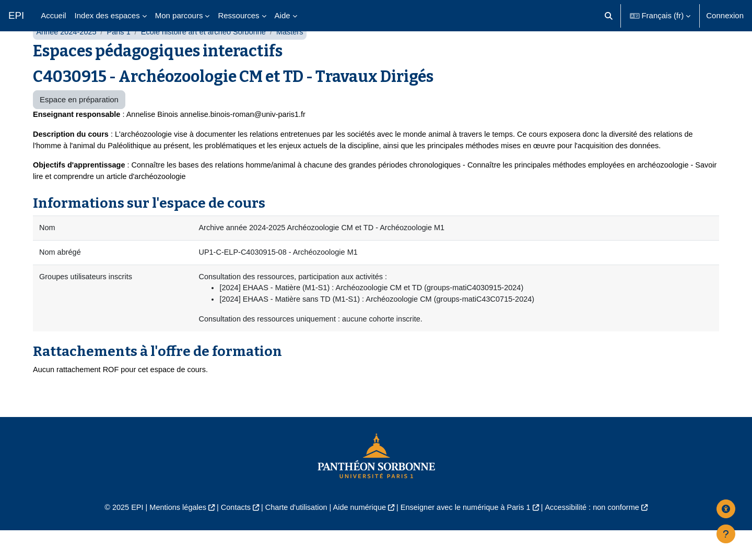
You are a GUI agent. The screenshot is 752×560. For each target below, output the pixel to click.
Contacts (231, 537)
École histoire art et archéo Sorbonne (209, 56)
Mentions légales (171, 537)
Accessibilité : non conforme (600, 537)
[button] (609, 16)
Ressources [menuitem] (238, 15)
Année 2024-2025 (67, 56)
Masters (298, 56)
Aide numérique (359, 537)
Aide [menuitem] (283, 15)
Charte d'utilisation (293, 537)
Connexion (725, 15)
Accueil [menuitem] (53, 15)
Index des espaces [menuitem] (107, 15)
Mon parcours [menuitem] (179, 15)
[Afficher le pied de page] (726, 534)
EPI (16, 15)
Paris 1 (121, 56)
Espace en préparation (79, 124)
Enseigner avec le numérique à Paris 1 (469, 537)
